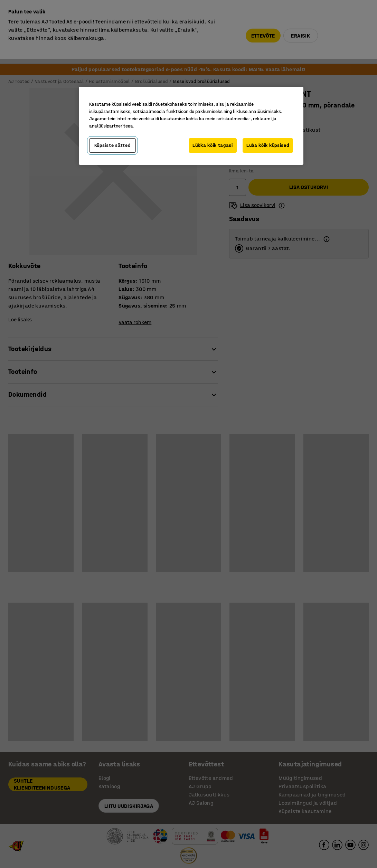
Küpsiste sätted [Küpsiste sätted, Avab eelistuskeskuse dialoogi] (112, 145)
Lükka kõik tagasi (213, 145)
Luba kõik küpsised (268, 145)
